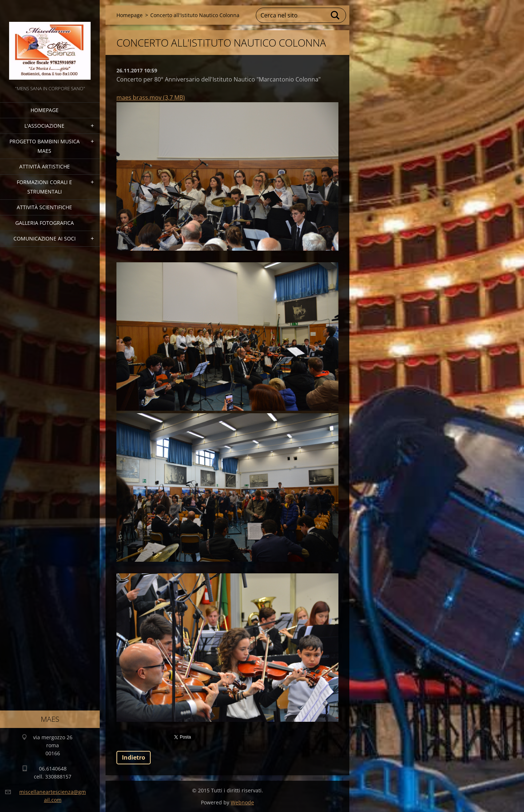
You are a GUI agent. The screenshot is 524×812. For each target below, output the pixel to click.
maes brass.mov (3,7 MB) (151, 97)
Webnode (242, 802)
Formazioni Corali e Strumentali (44, 187)
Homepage (45, 110)
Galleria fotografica (45, 223)
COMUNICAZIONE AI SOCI (45, 238)
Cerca (336, 15)
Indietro (134, 757)
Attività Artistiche (45, 166)
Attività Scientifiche (44, 207)
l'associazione (44, 126)
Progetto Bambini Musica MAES (45, 146)
